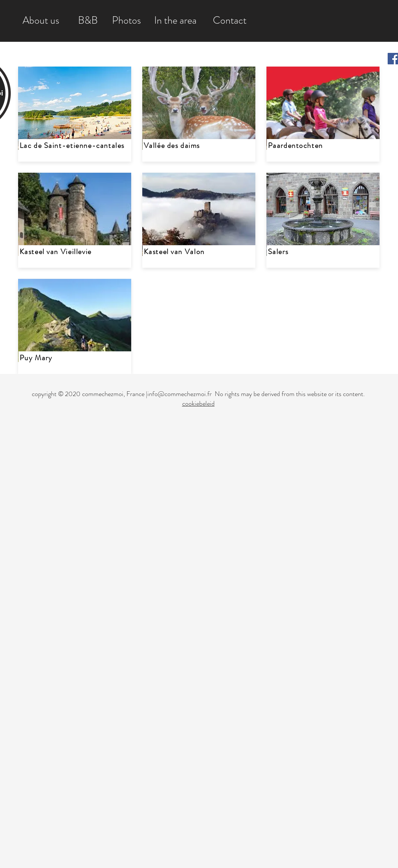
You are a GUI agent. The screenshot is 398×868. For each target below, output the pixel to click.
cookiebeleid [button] (198, 403)
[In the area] (175, 21)
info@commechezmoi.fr (180, 394)
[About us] (41, 21)
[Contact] (230, 21)
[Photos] (127, 21)
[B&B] (88, 21)
